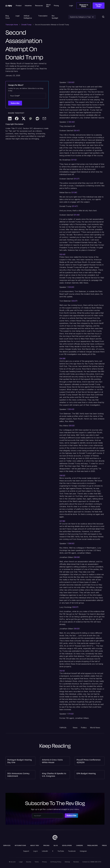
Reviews (76, 862)
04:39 (62, 359)
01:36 (74, 192)
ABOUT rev (35, 845)
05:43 (71, 409)
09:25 (77, 629)
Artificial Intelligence (28, 17)
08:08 (77, 557)
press (104, 845)
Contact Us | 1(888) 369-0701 (92, 862)
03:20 (71, 287)
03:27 (74, 301)
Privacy (44, 862)
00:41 (77, 131)
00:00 (71, 82)
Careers (80, 845)
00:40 (71, 122)
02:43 (62, 254)
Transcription (43, 16)
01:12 (74, 160)
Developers (67, 845)
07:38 (62, 521)
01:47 (75, 206)
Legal (17, 16)
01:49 (77, 215)
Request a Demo (84, 6)
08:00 (71, 543)
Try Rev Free (99, 6)
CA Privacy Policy (56, 862)
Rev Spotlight (55, 17)
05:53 (72, 426)
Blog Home (8, 17)
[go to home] (55, 837)
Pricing (46, 845)
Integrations (20, 845)
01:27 (76, 179)
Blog (56, 845)
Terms (37, 862)
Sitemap (67, 862)
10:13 (62, 671)
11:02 (71, 714)
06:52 (62, 476)
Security (29, 862)
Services (7, 845)
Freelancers (92, 845)
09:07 (75, 607)
